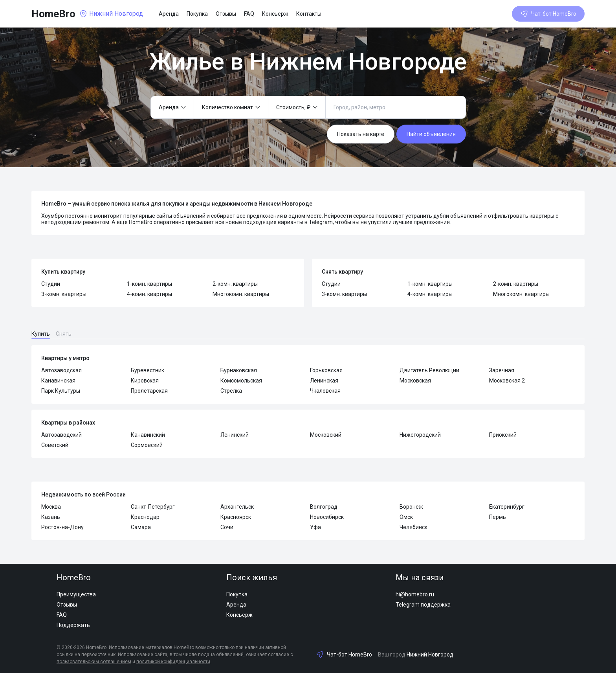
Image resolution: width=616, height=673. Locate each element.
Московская (415, 381)
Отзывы (226, 14)
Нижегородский (420, 435)
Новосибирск (327, 517)
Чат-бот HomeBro (548, 14)
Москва (51, 507)
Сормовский (147, 445)
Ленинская (324, 381)
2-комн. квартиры (235, 284)
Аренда (169, 14)
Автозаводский (61, 435)
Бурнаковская (239, 370)
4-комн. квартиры (149, 294)
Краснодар (145, 517)
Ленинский (235, 435)
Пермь (498, 517)
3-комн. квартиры (64, 294)
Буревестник (148, 370)
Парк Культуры (61, 391)
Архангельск (237, 507)
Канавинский (148, 435)
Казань (51, 517)
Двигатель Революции (429, 370)
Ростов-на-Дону (62, 527)
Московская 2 (507, 381)
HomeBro (53, 14)
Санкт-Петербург (153, 507)
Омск (406, 517)
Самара (141, 527)
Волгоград (324, 507)
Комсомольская (241, 381)
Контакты (309, 14)
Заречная (502, 370)
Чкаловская (325, 391)
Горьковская (326, 370)
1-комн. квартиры (149, 284)
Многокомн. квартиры (241, 294)
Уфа (315, 527)
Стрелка (231, 391)
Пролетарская (149, 391)
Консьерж (275, 14)
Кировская (145, 381)
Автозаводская (61, 370)
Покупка (197, 14)
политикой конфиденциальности (173, 662)
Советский (55, 445)
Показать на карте (361, 134)
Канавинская (58, 381)
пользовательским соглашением (94, 662)
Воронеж (411, 507)
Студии (51, 284)
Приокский (503, 435)
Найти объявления (431, 134)
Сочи (227, 527)
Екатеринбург (507, 507)
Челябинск (413, 527)
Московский (326, 435)
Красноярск (236, 517)
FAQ (249, 14)
